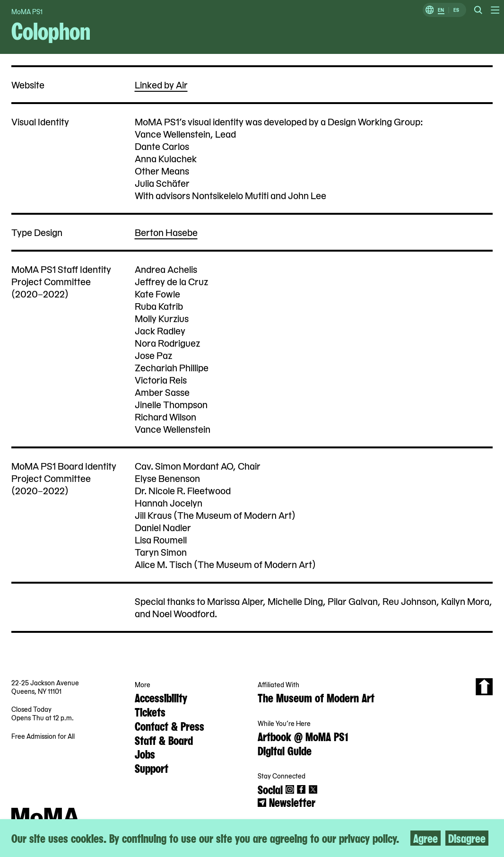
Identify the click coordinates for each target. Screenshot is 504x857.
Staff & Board (164, 740)
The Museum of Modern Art (316, 697)
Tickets (150, 711)
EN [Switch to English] (441, 10)
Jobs (145, 753)
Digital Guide (285, 750)
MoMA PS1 (27, 11)
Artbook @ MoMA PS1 (303, 736)
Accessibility (161, 697)
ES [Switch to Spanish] (456, 10)
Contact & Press (169, 726)
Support (152, 768)
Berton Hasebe (166, 232)
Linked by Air (161, 84)
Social (270, 789)
